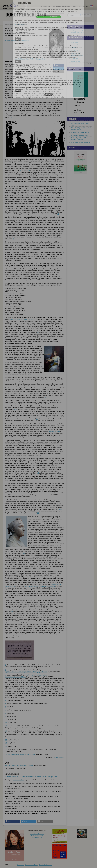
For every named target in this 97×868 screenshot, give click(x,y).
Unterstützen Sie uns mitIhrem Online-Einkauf (37, 836)
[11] (15, 410)
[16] (24, 553)
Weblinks (14, 41)
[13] (38, 473)
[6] (13, 239)
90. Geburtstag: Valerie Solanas (80, 132)
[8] (38, 332)
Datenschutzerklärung (32, 865)
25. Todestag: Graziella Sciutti (79, 135)
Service (86, 6)
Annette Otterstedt (59, 758)
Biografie (8, 41)
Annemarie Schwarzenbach (79, 45)
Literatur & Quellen (23, 41)
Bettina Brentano (30, 586)
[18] (12, 612)
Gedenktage (67, 6)
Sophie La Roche (56, 584)
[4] (16, 180)
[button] (59, 65)
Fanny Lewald (40, 586)
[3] (29, 170)
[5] (58, 214)
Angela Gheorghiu (76, 53)
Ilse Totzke (74, 48)
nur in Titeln (84, 16)
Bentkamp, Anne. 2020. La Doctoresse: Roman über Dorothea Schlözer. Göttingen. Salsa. (31, 777)
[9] (23, 390)
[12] (37, 419)
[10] (46, 397)
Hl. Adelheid (74, 58)
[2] (21, 170)
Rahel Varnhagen (50, 586)
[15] (38, 513)
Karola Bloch (74, 42)
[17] (31, 563)
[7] (25, 246)
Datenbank (56, 6)
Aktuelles (77, 6)
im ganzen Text (84, 14)
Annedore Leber (75, 50)
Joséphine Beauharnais (77, 56)
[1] (11, 118)
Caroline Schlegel (10, 586)
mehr (89, 64)
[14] (60, 509)
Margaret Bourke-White (77, 61)
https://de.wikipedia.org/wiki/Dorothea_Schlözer (21, 754)
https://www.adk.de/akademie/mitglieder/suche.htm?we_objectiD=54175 (26, 672)
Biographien (45, 6)
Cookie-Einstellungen (45, 865)
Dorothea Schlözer (19, 24)
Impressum (21, 865)
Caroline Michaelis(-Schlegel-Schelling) (23, 319)
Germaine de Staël (54, 431)
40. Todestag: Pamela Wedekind (80, 142)
